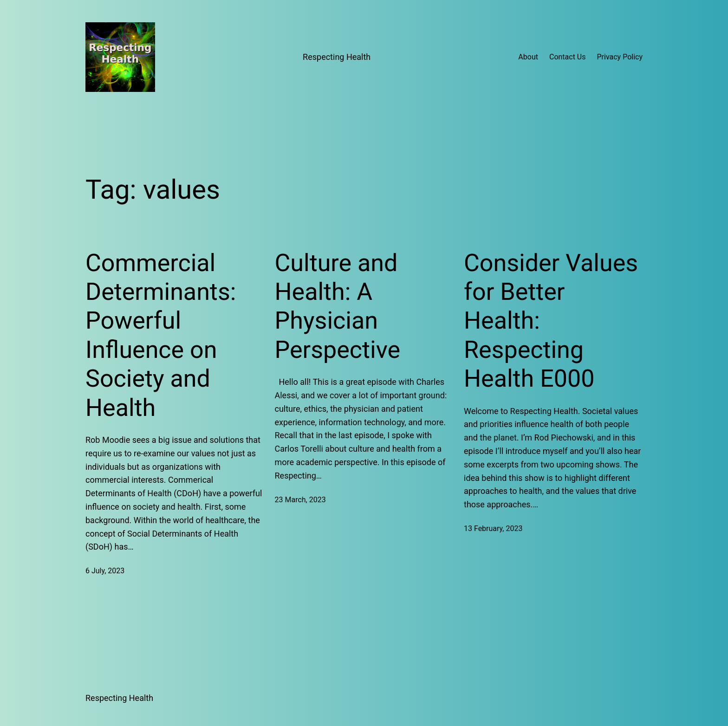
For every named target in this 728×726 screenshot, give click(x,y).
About (528, 57)
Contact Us (568, 57)
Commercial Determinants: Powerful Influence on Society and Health (161, 335)
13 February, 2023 (493, 528)
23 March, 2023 (300, 500)
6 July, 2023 (105, 571)
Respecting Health (337, 57)
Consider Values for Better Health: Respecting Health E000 (551, 321)
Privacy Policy (620, 57)
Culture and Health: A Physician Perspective (338, 306)
